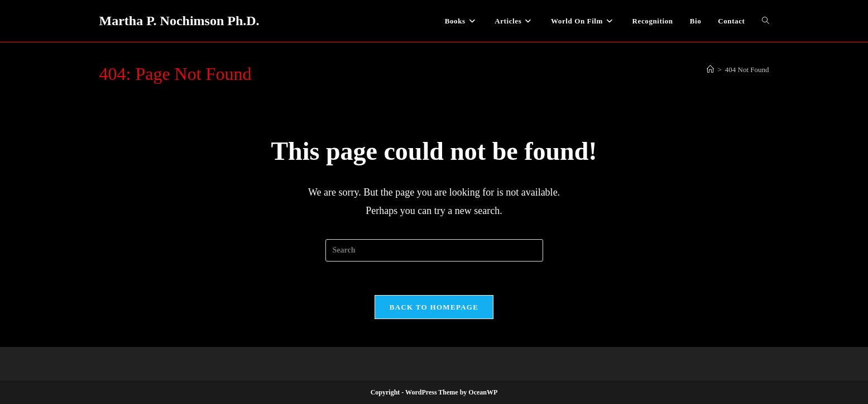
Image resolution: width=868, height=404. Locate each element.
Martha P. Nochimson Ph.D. (179, 21)
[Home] (710, 70)
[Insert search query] (434, 250)
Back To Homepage (434, 307)
